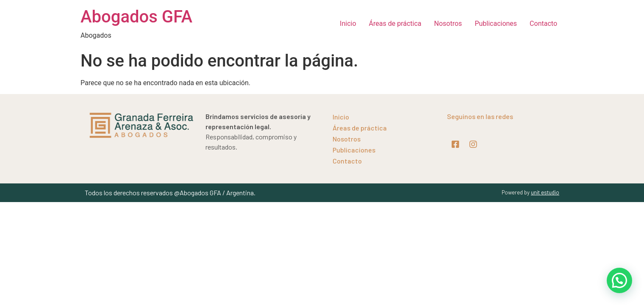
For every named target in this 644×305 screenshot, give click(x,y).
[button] (619, 280)
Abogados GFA (136, 17)
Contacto (543, 24)
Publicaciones (496, 24)
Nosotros (448, 24)
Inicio (348, 24)
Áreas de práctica (395, 24)
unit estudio (545, 192)
